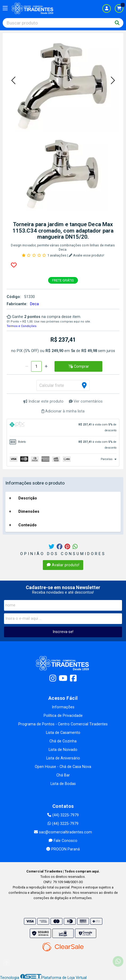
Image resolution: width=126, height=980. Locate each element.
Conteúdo (28, 525)
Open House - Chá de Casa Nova (63, 767)
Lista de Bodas (63, 784)
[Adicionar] (46, 366)
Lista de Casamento (63, 733)
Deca (34, 304)
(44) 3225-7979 (63, 815)
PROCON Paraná (63, 849)
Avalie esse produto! (87, 255)
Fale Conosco (63, 841)
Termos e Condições (22, 326)
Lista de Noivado (63, 750)
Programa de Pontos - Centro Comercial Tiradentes (63, 724)
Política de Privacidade (63, 716)
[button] (13, 81)
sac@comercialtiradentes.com (63, 832)
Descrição (28, 498)
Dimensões (29, 512)
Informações (63, 707)
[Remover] (27, 366)
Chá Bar (63, 775)
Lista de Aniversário (63, 758)
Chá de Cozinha (63, 741)
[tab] (63, 428)
